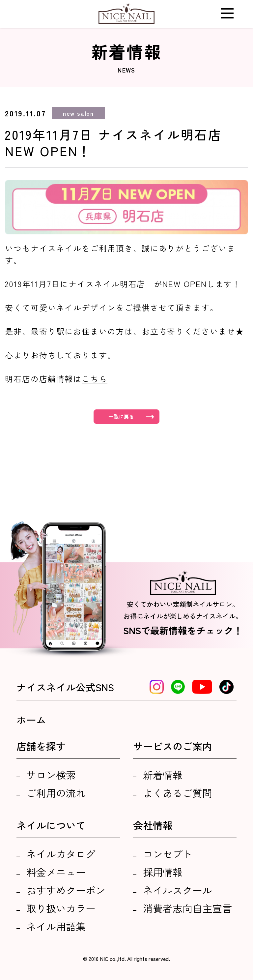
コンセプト (168, 854)
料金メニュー (56, 872)
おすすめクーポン (66, 890)
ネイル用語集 (56, 926)
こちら (95, 379)
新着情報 (163, 775)
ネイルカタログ (61, 854)
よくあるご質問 (178, 793)
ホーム (31, 720)
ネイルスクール (178, 890)
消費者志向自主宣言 (187, 908)
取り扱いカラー (61, 908)
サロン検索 (51, 775)
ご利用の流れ (56, 793)
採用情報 (163, 872)
